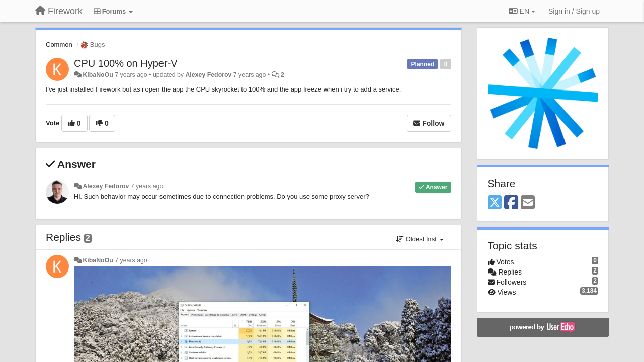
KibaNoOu (98, 75)
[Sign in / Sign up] (574, 11)
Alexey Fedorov (208, 75)
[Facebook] (511, 203)
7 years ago (147, 186)
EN (522, 11)
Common (59, 44)
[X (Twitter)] (495, 203)
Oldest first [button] (420, 239)
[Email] (528, 203)
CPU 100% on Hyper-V (126, 63)
